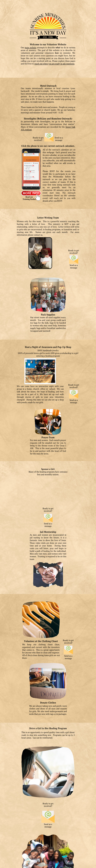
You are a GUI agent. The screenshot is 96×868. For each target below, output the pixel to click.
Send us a (59, 138)
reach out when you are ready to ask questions (54, 64)
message (59, 140)
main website (31, 48)
